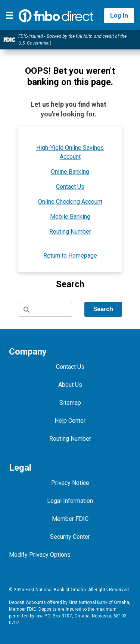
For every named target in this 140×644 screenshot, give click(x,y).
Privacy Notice (70, 483)
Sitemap (70, 403)
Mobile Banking (70, 217)
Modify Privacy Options (40, 555)
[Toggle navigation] (9, 16)
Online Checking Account (70, 202)
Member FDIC (70, 519)
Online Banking (70, 172)
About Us (70, 385)
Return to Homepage (70, 256)
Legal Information (70, 501)
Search (103, 309)
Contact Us (70, 187)
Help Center (70, 421)
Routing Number (70, 232)
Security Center (70, 537)
